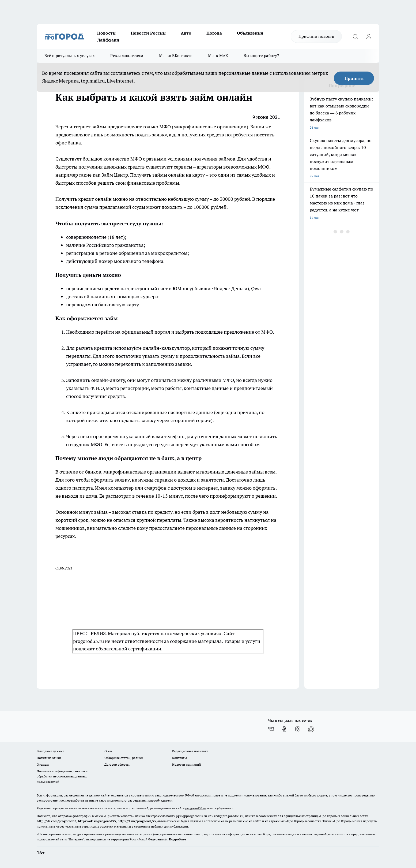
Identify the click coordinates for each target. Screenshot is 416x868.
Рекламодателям (127, 56)
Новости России (148, 33)
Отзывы (43, 764)
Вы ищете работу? (261, 56)
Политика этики (49, 758)
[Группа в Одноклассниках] (284, 729)
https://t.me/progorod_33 (137, 821)
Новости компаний (186, 764)
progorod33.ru (196, 808)
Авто (186, 33)
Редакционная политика (190, 751)
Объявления (250, 33)
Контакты (179, 758)
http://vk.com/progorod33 (56, 821)
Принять (354, 78)
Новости (106, 33)
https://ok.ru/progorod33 (97, 821)
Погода (214, 33)
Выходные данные (50, 751)
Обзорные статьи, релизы (124, 758)
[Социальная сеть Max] (311, 729)
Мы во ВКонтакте (176, 56)
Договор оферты (117, 764)
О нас (109, 751)
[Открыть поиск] (355, 36)
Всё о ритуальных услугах (70, 56)
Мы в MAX (218, 56)
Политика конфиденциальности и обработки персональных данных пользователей (62, 776)
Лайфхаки (108, 40)
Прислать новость (316, 36)
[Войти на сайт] (369, 36)
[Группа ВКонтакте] (271, 729)
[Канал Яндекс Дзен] (298, 729)
